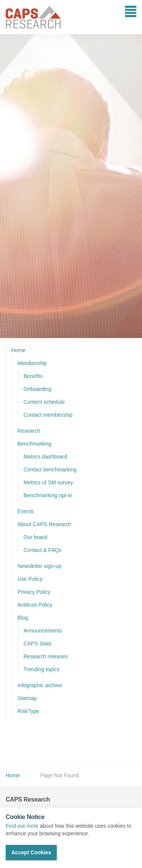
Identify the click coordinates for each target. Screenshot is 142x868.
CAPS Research (33, 17)
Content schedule (44, 402)
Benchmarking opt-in (48, 495)
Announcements (43, 631)
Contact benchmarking (50, 470)
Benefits (33, 376)
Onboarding (37, 389)
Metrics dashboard (45, 457)
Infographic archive (40, 685)
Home (18, 350)
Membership (32, 363)
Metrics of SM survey (48, 482)
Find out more (22, 826)
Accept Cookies (31, 852)
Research (29, 431)
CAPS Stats (37, 643)
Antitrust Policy (35, 605)
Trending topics (41, 669)
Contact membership (48, 415)
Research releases (46, 656)
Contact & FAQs (42, 550)
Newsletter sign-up (39, 566)
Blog (23, 618)
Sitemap (27, 698)
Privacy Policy (34, 592)
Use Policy (30, 579)
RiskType (28, 711)
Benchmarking (34, 444)
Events (26, 511)
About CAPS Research (44, 524)
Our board (35, 537)
